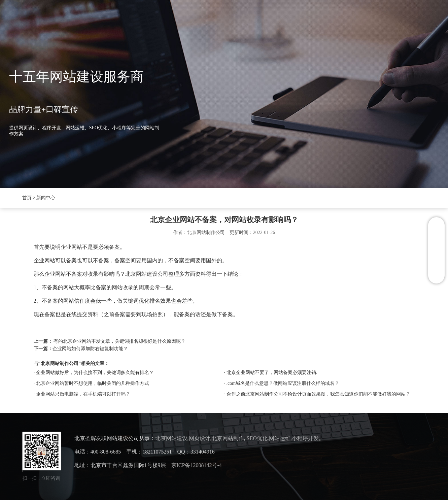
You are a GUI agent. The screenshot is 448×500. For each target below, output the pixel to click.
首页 (91, 20)
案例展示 (257, 20)
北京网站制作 (228, 438)
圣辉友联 (126, 20)
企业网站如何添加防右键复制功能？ (90, 349)
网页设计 (200, 438)
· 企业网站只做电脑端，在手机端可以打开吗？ (82, 394)
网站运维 (280, 438)
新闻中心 (166, 20)
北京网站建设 (171, 438)
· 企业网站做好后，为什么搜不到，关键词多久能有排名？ (94, 373)
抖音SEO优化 (212, 20)
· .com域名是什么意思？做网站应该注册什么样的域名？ (282, 383)
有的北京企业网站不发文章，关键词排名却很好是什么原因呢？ (119, 341)
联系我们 (298, 20)
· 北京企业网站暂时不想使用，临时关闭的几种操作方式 (91, 383)
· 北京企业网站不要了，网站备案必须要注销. (271, 373)
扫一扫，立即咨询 (41, 478)
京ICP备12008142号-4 (197, 465)
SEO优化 (257, 438)
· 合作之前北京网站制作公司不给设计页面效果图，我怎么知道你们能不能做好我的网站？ (317, 394)
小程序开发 (305, 438)
